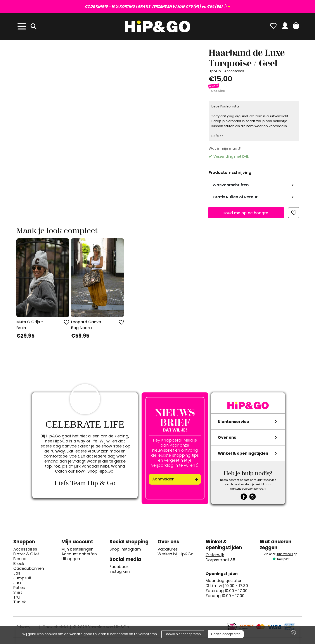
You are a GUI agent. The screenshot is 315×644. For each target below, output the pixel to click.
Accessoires (25, 550)
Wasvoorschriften (231, 186)
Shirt (18, 593)
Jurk (17, 584)
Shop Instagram (125, 550)
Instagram (120, 573)
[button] (296, 26)
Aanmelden (163, 480)
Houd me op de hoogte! (246, 214)
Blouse (20, 560)
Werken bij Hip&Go (176, 555)
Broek (19, 565)
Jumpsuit (22, 579)
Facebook (119, 568)
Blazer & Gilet (26, 555)
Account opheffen (79, 555)
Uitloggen (71, 560)
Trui (17, 598)
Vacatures (168, 550)
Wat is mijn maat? (225, 149)
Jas (17, 574)
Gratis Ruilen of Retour (235, 198)
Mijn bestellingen (77, 550)
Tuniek (20, 603)
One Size (218, 92)
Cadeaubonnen (29, 569)
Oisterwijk (215, 556)
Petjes (19, 589)
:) (156, 6)
